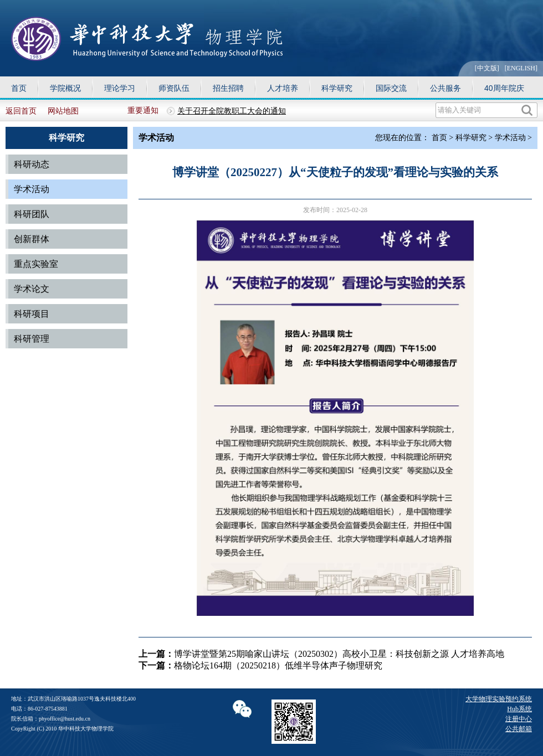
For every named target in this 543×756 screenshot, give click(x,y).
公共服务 (445, 88)
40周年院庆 (504, 88)
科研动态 (32, 164)
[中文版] (487, 68)
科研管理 (32, 339)
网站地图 (63, 111)
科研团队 (32, 214)
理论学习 (120, 88)
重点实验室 (36, 264)
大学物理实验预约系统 (499, 699)
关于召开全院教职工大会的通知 (232, 111)
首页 (19, 88)
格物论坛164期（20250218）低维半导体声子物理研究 (278, 665)
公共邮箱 (519, 729)
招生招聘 (228, 88)
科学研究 (337, 88)
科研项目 (32, 314)
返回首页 (21, 111)
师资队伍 (174, 88)
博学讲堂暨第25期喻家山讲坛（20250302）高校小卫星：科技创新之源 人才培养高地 (339, 654)
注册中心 (519, 719)
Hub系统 (519, 709)
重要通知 (143, 110)
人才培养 (283, 88)
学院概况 (65, 88)
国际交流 (391, 88)
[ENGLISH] (521, 68)
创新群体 (32, 239)
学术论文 (32, 289)
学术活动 (32, 189)
